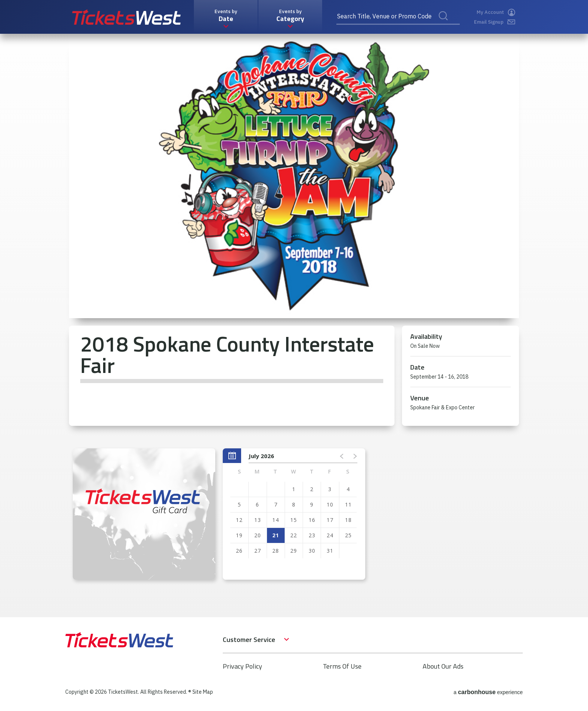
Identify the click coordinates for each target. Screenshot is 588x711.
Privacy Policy (242, 666)
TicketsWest (126, 17)
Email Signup (495, 22)
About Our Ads (443, 666)
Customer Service (249, 640)
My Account (496, 12)
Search (448, 24)
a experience (488, 692)
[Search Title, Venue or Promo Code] (398, 17)
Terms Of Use (342, 666)
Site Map (203, 692)
